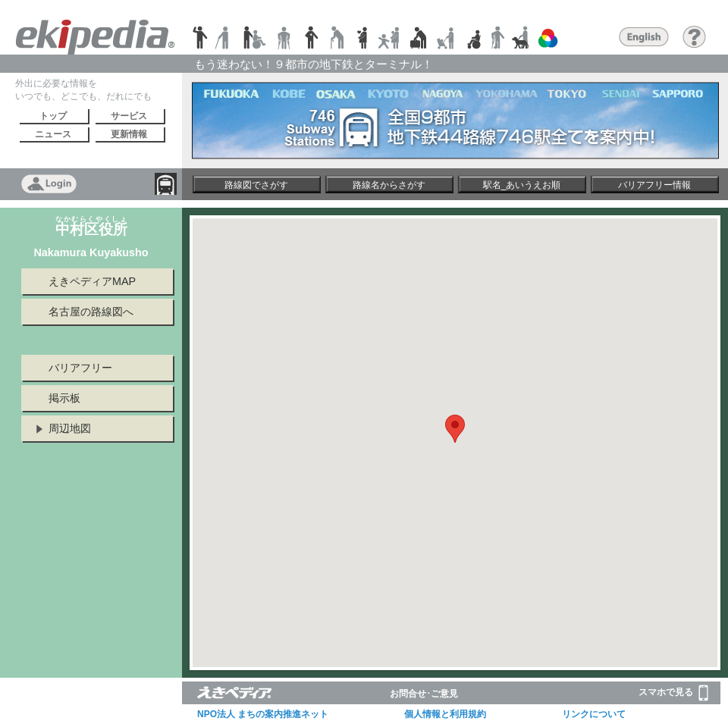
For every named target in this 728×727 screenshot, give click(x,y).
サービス (129, 116)
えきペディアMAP (92, 281)
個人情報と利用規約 (445, 714)
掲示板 (64, 398)
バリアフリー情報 (654, 185)
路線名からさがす (389, 185)
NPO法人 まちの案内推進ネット (263, 714)
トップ (53, 116)
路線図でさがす (256, 185)
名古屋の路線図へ (91, 312)
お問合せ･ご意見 (424, 694)
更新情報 (129, 134)
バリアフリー (80, 368)
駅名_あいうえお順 (522, 185)
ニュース (53, 134)
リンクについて (594, 714)
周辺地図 (70, 428)
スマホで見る (673, 693)
